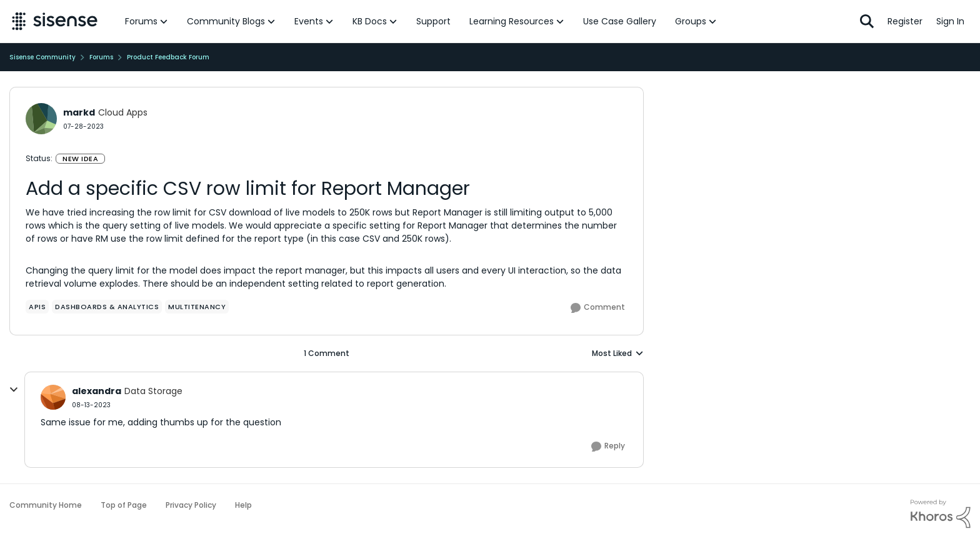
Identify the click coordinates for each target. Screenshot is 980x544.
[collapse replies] (14, 390)
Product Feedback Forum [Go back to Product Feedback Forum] (168, 57)
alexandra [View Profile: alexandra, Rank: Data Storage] (97, 391)
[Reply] (608, 447)
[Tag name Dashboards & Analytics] (107, 307)
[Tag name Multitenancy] (197, 307)
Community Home (46, 505)
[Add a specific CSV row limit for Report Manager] (91, 405)
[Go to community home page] (55, 21)
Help (243, 505)
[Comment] (598, 308)
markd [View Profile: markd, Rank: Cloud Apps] (79, 112)
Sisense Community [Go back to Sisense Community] (42, 57)
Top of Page (124, 505)
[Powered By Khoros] (941, 514)
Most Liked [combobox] (618, 354)
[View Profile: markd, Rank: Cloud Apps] (41, 119)
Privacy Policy (191, 505)
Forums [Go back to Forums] (101, 57)
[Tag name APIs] (37, 307)
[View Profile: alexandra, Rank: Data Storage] (53, 397)
